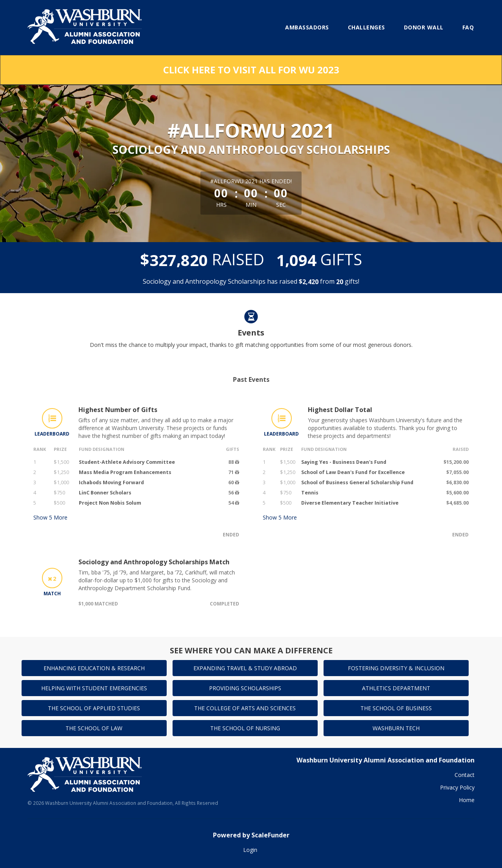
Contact (465, 775)
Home (467, 800)
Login (250, 850)
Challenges (366, 27)
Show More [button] (50, 517)
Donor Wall (424, 27)
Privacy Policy (457, 787)
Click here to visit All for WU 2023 (251, 70)
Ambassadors (307, 27)
